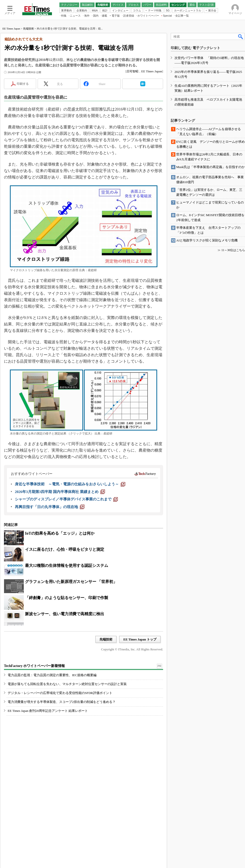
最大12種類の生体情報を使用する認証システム (67, 565)
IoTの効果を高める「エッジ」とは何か (60, 533)
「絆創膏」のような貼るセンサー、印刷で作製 (67, 598)
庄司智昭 (132, 71)
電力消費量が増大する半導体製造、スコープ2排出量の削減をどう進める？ (62, 702)
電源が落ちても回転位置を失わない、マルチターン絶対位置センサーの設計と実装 (67, 684)
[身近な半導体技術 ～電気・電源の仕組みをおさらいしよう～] (70, 484)
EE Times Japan (11, 29)
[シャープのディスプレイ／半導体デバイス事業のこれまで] (66, 499)
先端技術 (28, 29)
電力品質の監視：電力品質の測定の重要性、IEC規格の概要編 (52, 675)
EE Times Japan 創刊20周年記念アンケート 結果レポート (48, 711)
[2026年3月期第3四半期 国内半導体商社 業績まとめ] (60, 492)
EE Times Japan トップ (140, 639)
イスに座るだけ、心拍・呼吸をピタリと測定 (65, 549)
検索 (241, 36)
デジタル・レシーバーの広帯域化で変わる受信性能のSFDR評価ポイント (60, 693)
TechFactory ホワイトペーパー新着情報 (34, 666)
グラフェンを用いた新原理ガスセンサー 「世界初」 (71, 582)
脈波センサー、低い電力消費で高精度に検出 (65, 614)
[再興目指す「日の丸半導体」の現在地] (50, 507)
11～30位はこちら (233, 250)
